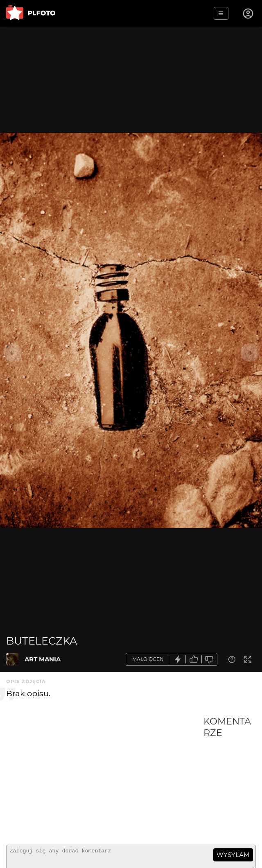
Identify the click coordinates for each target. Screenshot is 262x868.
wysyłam (233, 855)
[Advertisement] (105, 777)
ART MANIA (43, 659)
